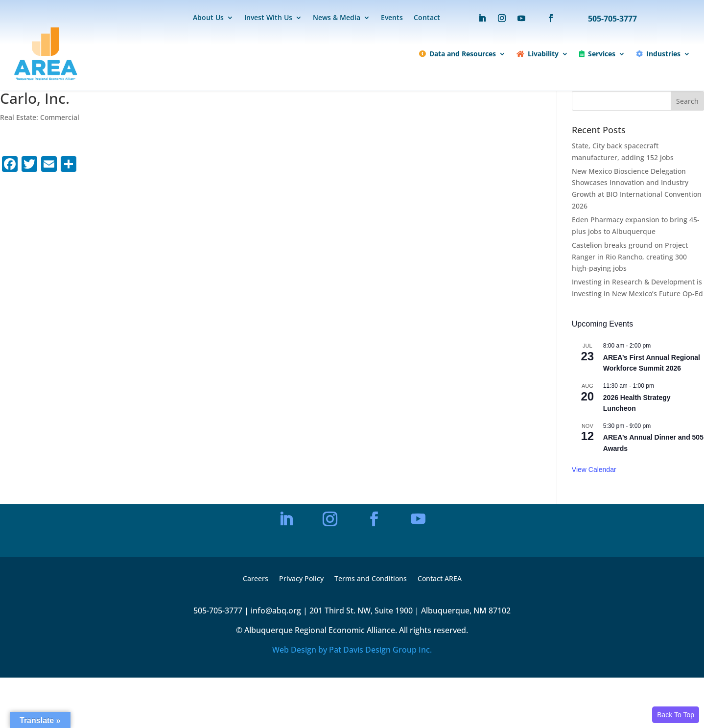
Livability (538, 54)
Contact (427, 18)
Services (597, 54)
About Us (208, 18)
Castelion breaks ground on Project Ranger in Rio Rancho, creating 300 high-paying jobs (630, 257)
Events (392, 18)
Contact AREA (440, 579)
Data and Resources (458, 54)
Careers (256, 579)
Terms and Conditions (371, 579)
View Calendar (594, 470)
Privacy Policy (301, 579)
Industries (658, 54)
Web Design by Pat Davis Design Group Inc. (352, 650)
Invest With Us (268, 18)
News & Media (337, 18)
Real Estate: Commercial (40, 117)
